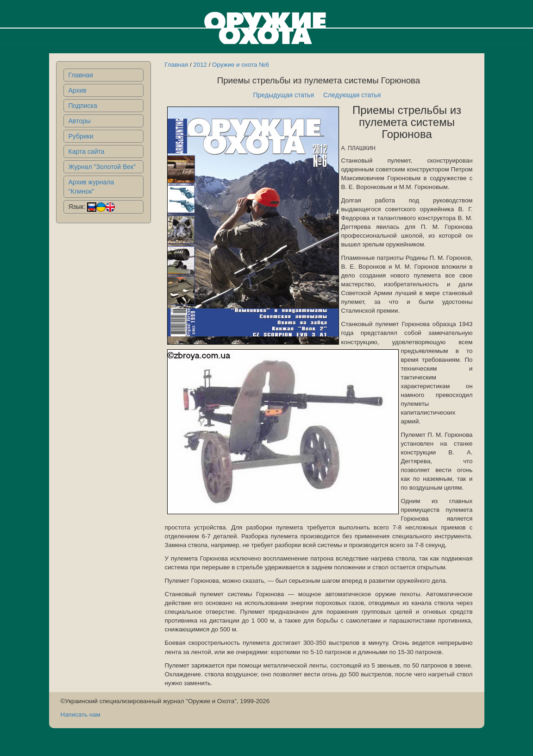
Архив (78, 90)
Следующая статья (352, 95)
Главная (81, 75)
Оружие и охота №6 (241, 65)
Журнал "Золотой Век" (102, 167)
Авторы (80, 121)
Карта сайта (87, 151)
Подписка (83, 106)
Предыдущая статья (283, 95)
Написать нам (81, 715)
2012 (200, 65)
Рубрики (81, 136)
